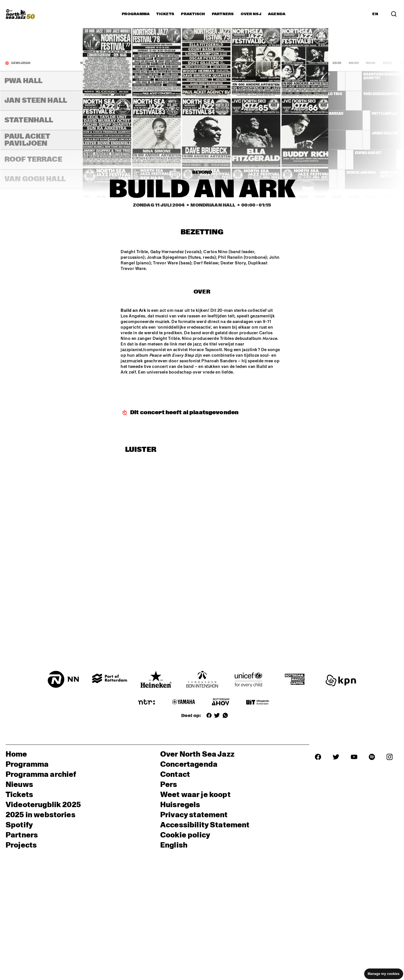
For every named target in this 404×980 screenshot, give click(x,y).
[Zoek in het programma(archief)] (394, 14)
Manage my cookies (384, 974)
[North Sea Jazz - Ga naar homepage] (20, 14)
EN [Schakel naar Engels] (375, 14)
